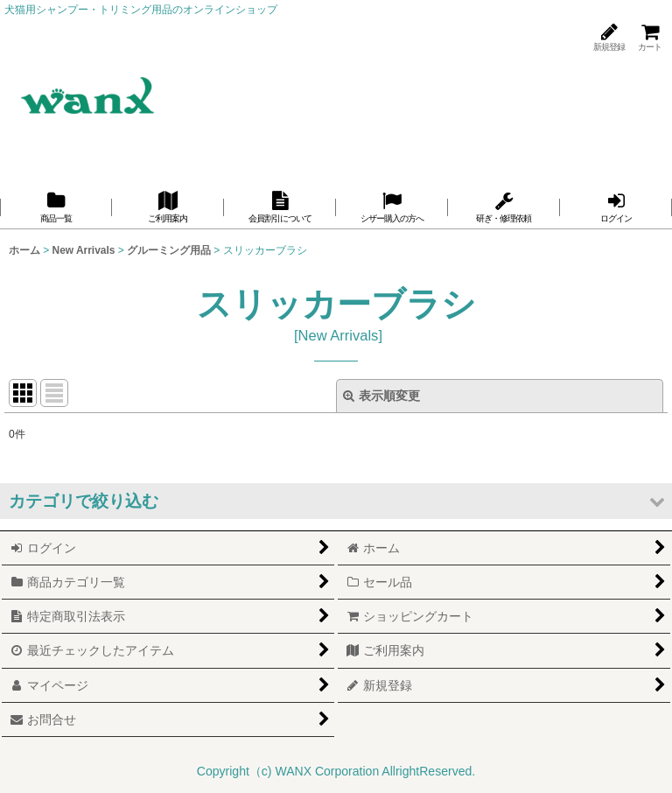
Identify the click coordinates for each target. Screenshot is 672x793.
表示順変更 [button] (381, 396)
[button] (336, 501)
